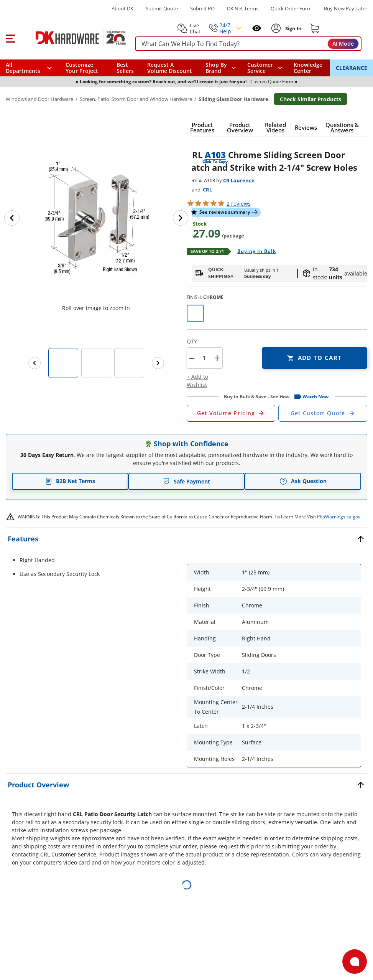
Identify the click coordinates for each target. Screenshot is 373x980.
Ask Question (303, 481)
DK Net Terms (243, 9)
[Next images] (158, 363)
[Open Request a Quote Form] (231, 413)
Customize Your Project (82, 68)
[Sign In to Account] (293, 28)
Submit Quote (162, 9)
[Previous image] (12, 218)
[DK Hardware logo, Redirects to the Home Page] (72, 38)
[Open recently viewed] (257, 28)
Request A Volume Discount (170, 68)
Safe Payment (186, 481)
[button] (10, 38)
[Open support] (355, 962)
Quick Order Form (291, 9)
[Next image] (181, 218)
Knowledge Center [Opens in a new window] (308, 68)
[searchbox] (248, 44)
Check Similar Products (311, 99)
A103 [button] (215, 155)
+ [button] (217, 358)
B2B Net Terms (70, 481)
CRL (207, 190)
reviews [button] (239, 204)
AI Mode (343, 44)
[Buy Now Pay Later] (346, 8)
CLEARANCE (352, 68)
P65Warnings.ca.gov (339, 517)
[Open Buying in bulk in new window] (254, 252)
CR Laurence (239, 180)
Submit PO (202, 9)
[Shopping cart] (315, 28)
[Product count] (204, 358)
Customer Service (260, 68)
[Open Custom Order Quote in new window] (323, 413)
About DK (122, 9)
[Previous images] (35, 363)
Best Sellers (125, 68)
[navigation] (265, 68)
